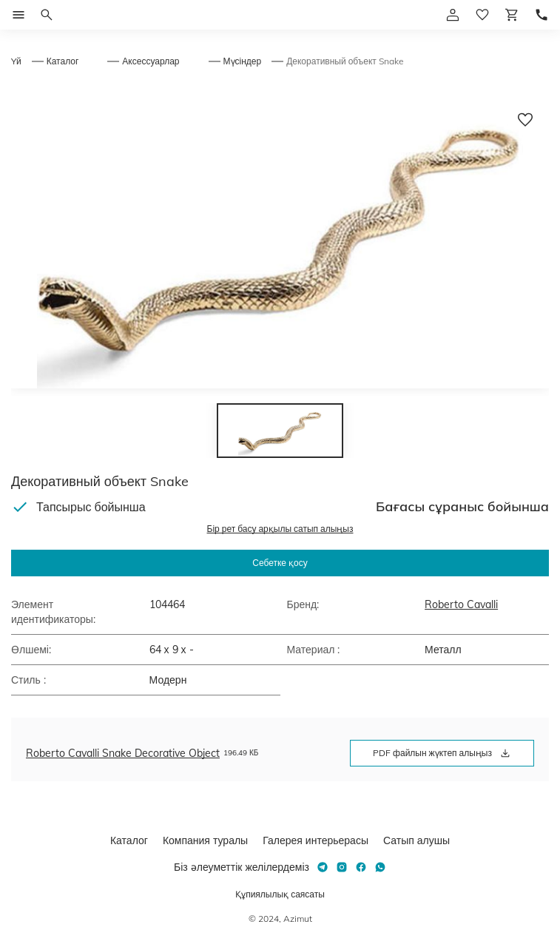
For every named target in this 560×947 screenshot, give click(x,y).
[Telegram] (323, 867)
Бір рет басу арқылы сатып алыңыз (280, 529)
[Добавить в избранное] (525, 120)
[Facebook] (361, 867)
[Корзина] (512, 15)
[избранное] (482, 15)
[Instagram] (342, 867)
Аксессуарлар (151, 61)
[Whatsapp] (380, 867)
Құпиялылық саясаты (280, 894)
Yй (16, 61)
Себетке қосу (280, 563)
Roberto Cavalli (461, 604)
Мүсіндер (243, 61)
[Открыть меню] (18, 15)
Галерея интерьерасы (316, 840)
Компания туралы (205, 840)
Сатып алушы (416, 840)
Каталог (63, 61)
